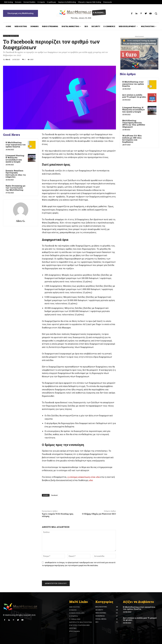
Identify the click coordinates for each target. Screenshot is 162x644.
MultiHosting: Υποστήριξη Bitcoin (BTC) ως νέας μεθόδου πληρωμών (134, 124)
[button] (156, 13)
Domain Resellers (77, 613)
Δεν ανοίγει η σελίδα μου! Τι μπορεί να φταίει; (134, 96)
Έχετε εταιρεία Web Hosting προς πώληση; (58, 515)
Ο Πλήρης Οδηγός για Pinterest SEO (99, 514)
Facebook (54, 495)
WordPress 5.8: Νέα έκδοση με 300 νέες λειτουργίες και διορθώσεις (132, 139)
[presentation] (60, 574)
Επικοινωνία (74, 631)
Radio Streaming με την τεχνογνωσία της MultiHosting (16, 188)
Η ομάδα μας (75, 619)
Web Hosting (75, 607)
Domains (73, 610)
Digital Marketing (11, 36)
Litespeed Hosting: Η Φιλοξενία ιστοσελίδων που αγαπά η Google (15, 159)
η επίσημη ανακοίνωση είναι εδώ (84, 477)
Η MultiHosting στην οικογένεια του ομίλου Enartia (16, 145)
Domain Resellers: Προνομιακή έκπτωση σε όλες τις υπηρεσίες (16, 174)
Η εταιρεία (74, 616)
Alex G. (8, 59)
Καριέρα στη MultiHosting (81, 622)
